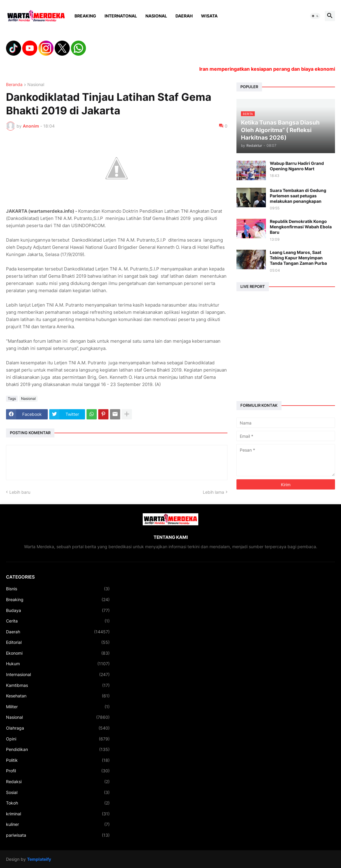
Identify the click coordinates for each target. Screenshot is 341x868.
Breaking (85, 16)
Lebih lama (213, 492)
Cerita (58, 621)
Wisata (209, 16)
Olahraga (58, 728)
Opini (58, 739)
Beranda (14, 85)
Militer (58, 707)
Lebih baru (20, 492)
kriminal (58, 814)
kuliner (58, 824)
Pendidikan (58, 749)
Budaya (58, 610)
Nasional (156, 16)
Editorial (58, 642)
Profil (58, 771)
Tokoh (58, 803)
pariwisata (58, 835)
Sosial (58, 792)
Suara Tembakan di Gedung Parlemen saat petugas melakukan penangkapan (298, 196)
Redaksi (58, 782)
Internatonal (121, 16)
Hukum (58, 664)
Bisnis (58, 589)
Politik (58, 760)
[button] (315, 16)
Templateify (39, 859)
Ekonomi (58, 653)
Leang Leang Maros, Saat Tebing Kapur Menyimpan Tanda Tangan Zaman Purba (298, 258)
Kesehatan (58, 696)
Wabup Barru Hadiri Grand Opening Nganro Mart (297, 166)
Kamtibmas (58, 685)
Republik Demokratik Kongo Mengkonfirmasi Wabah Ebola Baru (301, 227)
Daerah (184, 16)
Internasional (58, 675)
